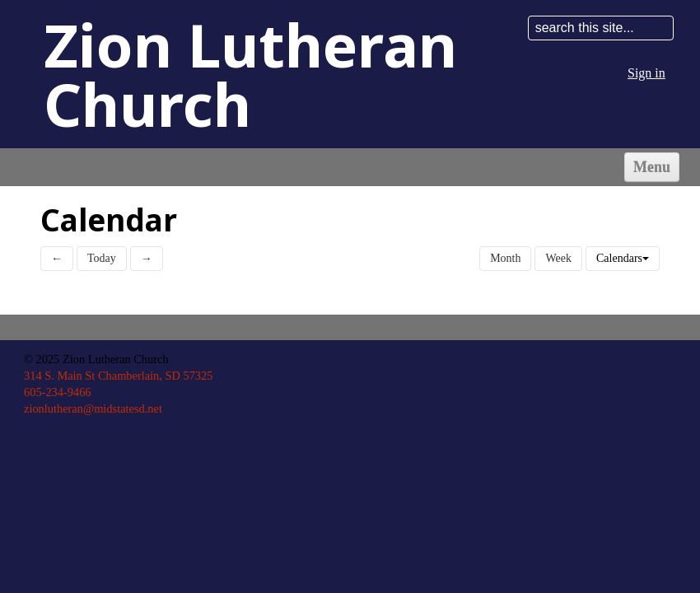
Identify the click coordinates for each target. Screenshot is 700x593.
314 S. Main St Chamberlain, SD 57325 (118, 376)
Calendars (623, 258)
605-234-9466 (58, 392)
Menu (652, 167)
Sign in (646, 73)
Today (102, 258)
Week (558, 258)
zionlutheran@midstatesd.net (93, 409)
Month (505, 258)
